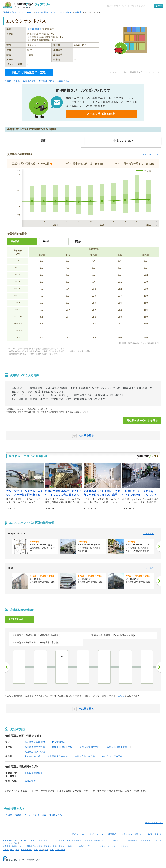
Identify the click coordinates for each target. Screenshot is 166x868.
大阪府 (69, 12)
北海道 (6, 850)
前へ (7, 667)
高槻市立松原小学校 (35, 752)
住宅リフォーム (19, 846)
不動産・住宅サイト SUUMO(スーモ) (19, 840)
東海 (36, 850)
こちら (121, 696)
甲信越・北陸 (27, 850)
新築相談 (48, 846)
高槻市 (78, 12)
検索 (160, 6)
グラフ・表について (149, 154)
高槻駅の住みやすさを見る (142, 420)
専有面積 (15, 242)
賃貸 (40, 840)
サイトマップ (97, 834)
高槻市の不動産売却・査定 (29, 72)
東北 (12, 850)
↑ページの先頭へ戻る (154, 823)
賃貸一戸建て (78, 840)
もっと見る (148, 534)
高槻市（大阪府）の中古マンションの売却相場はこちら (34, 815)
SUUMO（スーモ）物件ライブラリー (27, 5)
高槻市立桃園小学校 (90, 747)
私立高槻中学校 (33, 756)
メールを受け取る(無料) (102, 114)
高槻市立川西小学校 (117, 747)
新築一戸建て (134, 840)
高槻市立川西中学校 (112, 756)
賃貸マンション (51, 840)
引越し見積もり (60, 846)
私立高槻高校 (59, 742)
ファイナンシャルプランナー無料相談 (112, 846)
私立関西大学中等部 (58, 756)
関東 (17, 850)
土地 (156, 840)
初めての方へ (79, 834)
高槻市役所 (30, 781)
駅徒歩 (78, 242)
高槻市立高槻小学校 (62, 747)
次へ (159, 667)
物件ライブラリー (87, 846)
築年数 (46, 242)
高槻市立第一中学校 (85, 756)
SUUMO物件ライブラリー (49, 12)
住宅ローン (73, 846)
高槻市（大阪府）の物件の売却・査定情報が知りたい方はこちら (37, 81)
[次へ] (159, 546)
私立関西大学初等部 (35, 747)
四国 (47, 850)
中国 (52, 850)
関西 (41, 850)
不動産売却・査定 (35, 846)
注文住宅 (7, 846)
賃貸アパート (65, 840)
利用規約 (112, 834)
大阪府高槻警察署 (34, 773)
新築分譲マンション (103, 840)
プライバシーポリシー (132, 834)
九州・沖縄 (60, 850)
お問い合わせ (155, 834)
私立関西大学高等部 (35, 742)
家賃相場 (89, 840)
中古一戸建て (147, 840)
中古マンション (120, 840)
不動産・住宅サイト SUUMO (18, 12)
